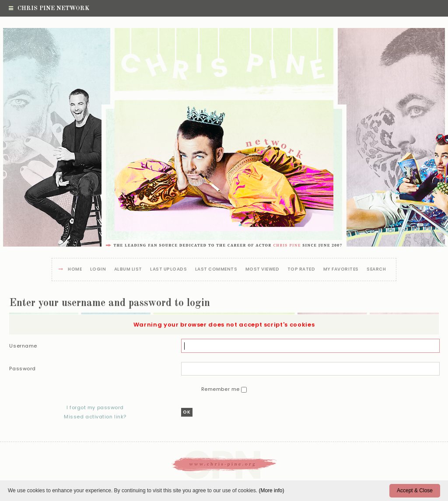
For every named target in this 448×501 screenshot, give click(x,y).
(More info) (271, 491)
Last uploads (168, 270)
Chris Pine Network (49, 8)
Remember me (221, 389)
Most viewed (262, 270)
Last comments (216, 270)
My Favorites (341, 270)
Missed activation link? (95, 417)
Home (75, 270)
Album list (128, 270)
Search (376, 270)
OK (187, 412)
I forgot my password (95, 407)
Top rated (301, 270)
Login (98, 270)
